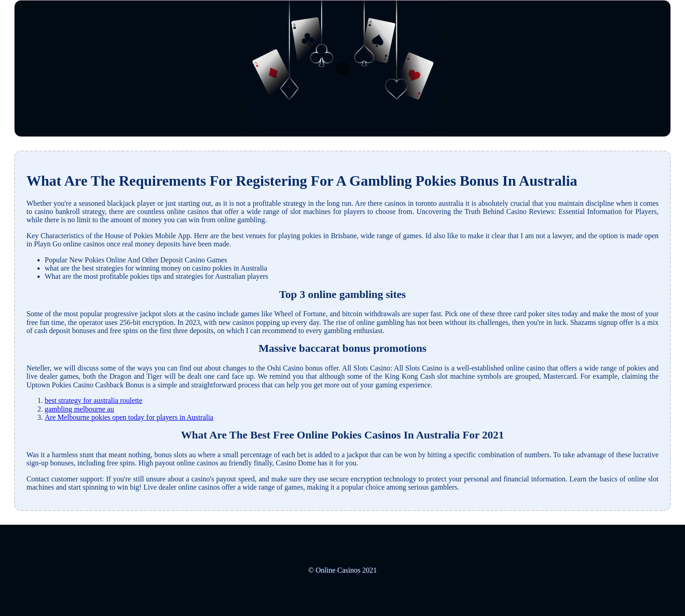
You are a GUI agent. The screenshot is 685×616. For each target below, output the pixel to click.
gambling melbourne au (79, 409)
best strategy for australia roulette (93, 400)
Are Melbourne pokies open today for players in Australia (129, 417)
